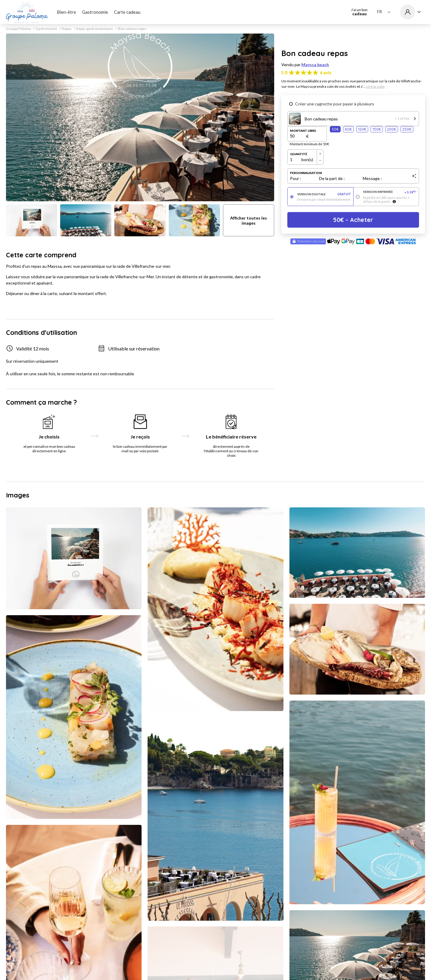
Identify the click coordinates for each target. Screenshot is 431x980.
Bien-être (66, 12)
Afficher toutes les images (249, 220)
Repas (67, 29)
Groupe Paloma (18, 29)
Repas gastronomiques (95, 29)
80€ (348, 129)
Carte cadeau (127, 12)
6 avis (326, 73)
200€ (392, 129)
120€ (362, 129)
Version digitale (324, 194)
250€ (407, 129)
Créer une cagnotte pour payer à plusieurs (335, 104)
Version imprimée (390, 192)
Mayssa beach (315, 65)
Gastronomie (95, 12)
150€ (377, 129)
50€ (335, 129)
